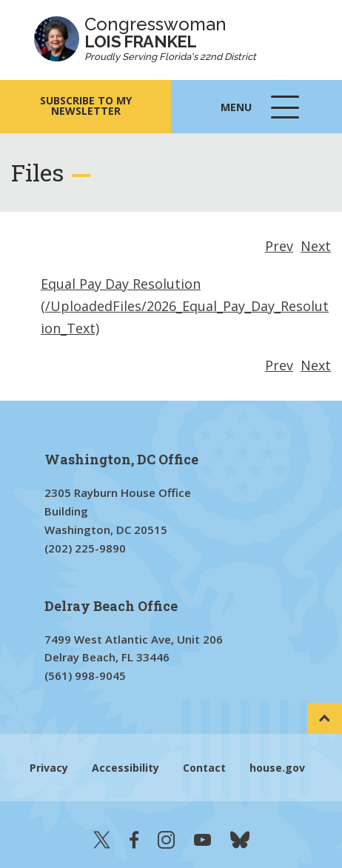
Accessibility (125, 768)
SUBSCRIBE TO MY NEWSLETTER (86, 106)
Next (316, 246)
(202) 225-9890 (85, 548)
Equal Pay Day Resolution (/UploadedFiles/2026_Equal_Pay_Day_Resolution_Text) (185, 306)
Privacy (49, 768)
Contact (204, 768)
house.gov (277, 768)
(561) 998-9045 (85, 675)
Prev (279, 246)
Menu (261, 114)
